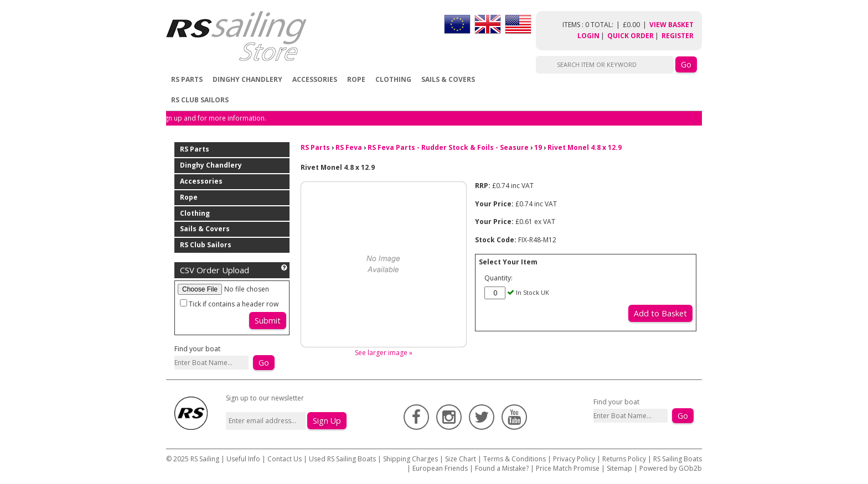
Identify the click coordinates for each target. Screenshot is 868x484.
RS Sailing (205, 459)
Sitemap (619, 468)
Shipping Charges (410, 459)
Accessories (315, 79)
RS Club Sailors (200, 100)
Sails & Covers (448, 79)
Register (678, 36)
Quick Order (631, 36)
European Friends (440, 468)
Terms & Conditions (515, 459)
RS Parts (187, 79)
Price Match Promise (568, 468)
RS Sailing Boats (678, 459)
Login (588, 36)
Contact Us (285, 459)
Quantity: (498, 278)
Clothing (393, 79)
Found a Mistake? (502, 468)
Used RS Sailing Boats (342, 459)
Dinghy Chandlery (247, 79)
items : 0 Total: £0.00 (606, 25)
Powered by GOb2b (671, 468)
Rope (356, 79)
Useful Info (243, 459)
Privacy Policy (574, 459)
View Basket (671, 25)
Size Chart (461, 459)
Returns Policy (624, 459)
